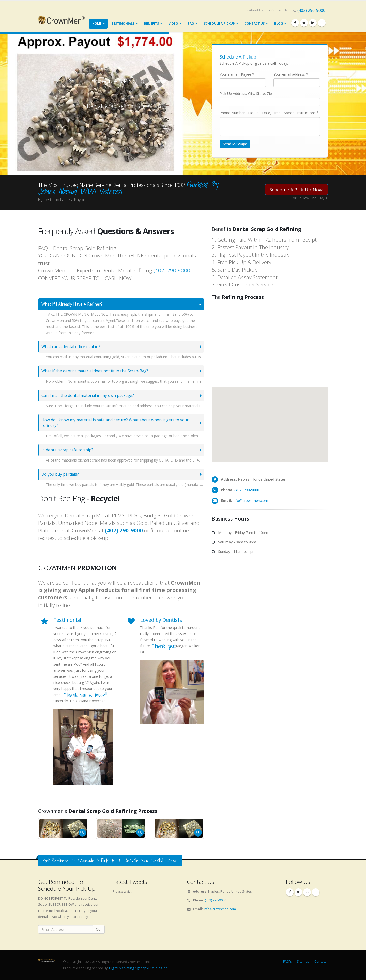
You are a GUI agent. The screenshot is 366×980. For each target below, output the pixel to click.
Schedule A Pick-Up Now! (296, 190)
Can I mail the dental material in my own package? (88, 395)
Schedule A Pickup (219, 24)
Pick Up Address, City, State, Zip (246, 93)
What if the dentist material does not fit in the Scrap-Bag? (95, 371)
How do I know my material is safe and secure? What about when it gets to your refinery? (115, 423)
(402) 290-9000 (311, 10)
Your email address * (291, 74)
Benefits (151, 24)
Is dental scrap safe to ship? (67, 450)
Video (173, 24)
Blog (279, 24)
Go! (99, 929)
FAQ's (287, 962)
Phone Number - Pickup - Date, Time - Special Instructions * (269, 113)
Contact (320, 962)
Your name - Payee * (237, 74)
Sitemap (303, 962)
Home (97, 24)
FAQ (191, 24)
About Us (255, 10)
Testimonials (123, 24)
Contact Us (278, 10)
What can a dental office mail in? (71, 347)
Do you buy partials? (60, 474)
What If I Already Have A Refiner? (72, 304)
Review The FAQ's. (313, 198)
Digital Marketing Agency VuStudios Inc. (139, 968)
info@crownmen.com (250, 501)
